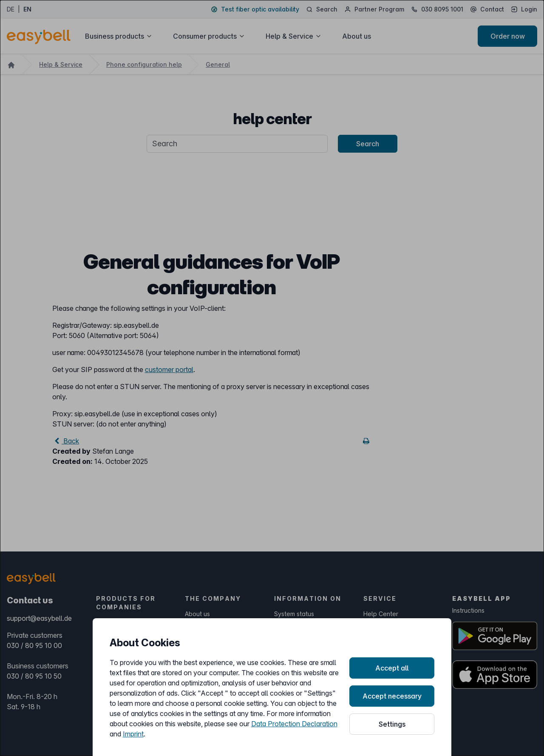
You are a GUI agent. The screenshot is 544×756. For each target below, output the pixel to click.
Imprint (133, 734)
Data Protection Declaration (294, 724)
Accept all (392, 668)
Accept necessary (392, 696)
